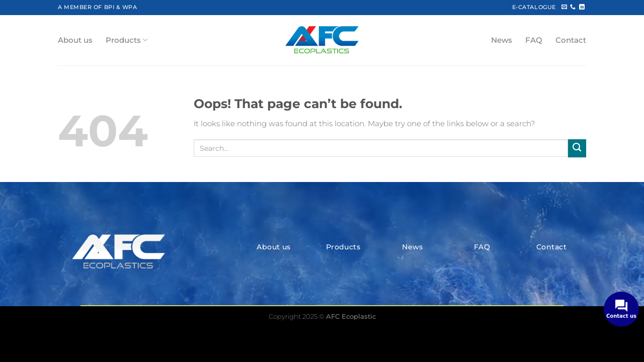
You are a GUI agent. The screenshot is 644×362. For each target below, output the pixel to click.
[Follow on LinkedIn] (582, 7)
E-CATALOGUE (534, 7)
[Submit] (577, 148)
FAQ (534, 40)
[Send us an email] (564, 7)
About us (75, 40)
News (502, 40)
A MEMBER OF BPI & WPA (97, 7)
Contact (571, 40)
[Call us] (573, 7)
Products (127, 40)
